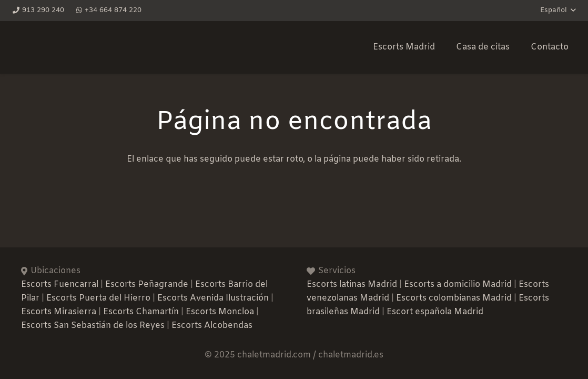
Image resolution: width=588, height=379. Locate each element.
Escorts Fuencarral (60, 285)
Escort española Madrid (435, 312)
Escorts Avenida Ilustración (213, 298)
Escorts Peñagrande (147, 285)
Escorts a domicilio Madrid (458, 285)
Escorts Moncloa (220, 312)
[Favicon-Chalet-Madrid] (223, 47)
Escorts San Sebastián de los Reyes (93, 326)
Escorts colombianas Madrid (454, 298)
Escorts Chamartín (141, 312)
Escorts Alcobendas (212, 326)
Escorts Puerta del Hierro (98, 298)
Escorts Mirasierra (59, 312)
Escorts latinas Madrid (352, 285)
